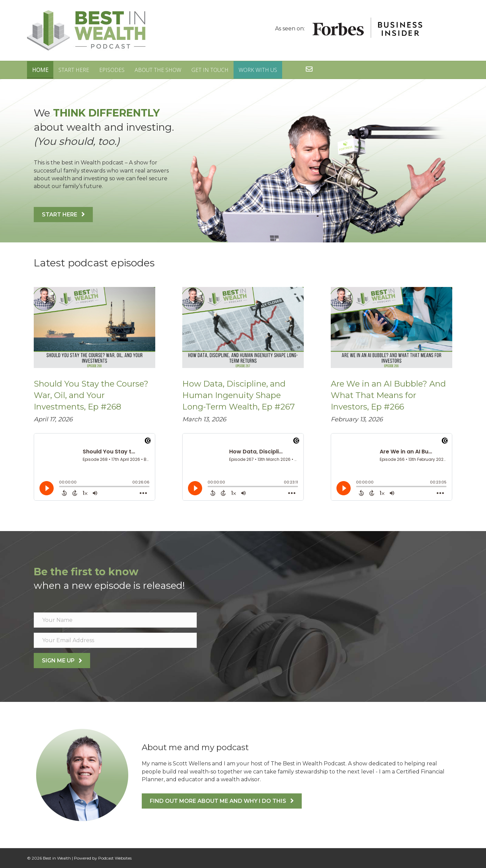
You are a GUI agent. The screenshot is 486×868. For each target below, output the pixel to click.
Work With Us (258, 70)
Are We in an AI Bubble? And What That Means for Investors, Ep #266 (388, 395)
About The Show (158, 70)
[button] (63, 215)
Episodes (112, 70)
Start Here (74, 70)
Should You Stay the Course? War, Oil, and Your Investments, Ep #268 (91, 395)
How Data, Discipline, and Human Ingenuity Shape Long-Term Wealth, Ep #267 (239, 395)
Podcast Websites (115, 858)
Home (40, 70)
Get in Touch (210, 70)
